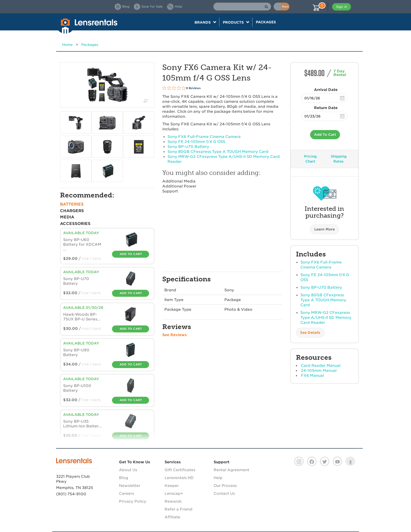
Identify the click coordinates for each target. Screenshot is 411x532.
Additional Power (179, 186)
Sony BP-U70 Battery (321, 287)
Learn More (325, 229)
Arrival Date (326, 90)
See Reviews (174, 335)
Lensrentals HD (179, 478)
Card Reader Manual (321, 366)
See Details (310, 333)
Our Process (225, 486)
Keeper (172, 486)
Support (170, 191)
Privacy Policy (133, 501)
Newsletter (130, 486)
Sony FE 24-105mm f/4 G (196, 142)
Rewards (173, 501)
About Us (128, 470)
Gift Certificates (180, 470)
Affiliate (172, 517)
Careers (126, 493)
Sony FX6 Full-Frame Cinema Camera (204, 137)
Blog (124, 478)
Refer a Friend (179, 509)
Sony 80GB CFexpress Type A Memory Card (323, 300)
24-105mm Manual (319, 370)
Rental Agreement (231, 470)
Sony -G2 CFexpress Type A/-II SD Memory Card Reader (326, 318)
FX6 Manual (312, 375)
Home (67, 45)
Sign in (342, 7)
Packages (266, 22)
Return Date (326, 108)
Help (218, 478)
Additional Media (179, 181)
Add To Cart (325, 135)
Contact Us (224, 493)
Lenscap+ (174, 493)
